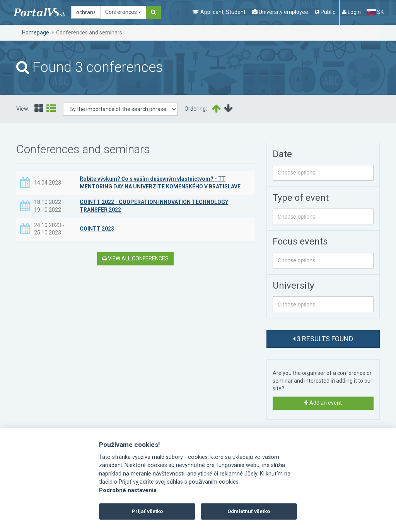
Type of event (301, 198)
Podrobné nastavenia (128, 490)
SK (375, 12)
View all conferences (135, 258)
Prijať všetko (147, 511)
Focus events (300, 241)
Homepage (36, 33)
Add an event (323, 403)
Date (282, 154)
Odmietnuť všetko (249, 511)
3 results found (323, 339)
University (293, 286)
